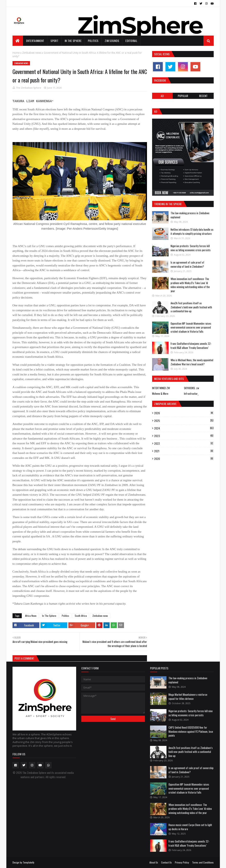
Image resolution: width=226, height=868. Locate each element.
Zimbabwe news (32, 53)
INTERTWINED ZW (161, 388)
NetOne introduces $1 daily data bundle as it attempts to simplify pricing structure (192, 231)
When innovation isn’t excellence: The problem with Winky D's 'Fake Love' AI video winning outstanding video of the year (190, 285)
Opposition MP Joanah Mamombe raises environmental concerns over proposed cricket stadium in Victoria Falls (191, 327)
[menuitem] (18, 41)
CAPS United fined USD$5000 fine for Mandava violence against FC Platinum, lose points (191, 731)
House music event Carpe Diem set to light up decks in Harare (190, 827)
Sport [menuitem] (54, 41)
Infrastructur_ (191, 393)
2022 (184, 443)
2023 (184, 436)
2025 (184, 421)
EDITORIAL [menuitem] (131, 41)
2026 (184, 413)
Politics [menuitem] (93, 41)
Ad (162, 96)
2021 (184, 451)
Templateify (29, 862)
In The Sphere (49, 616)
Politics (65, 616)
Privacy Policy (182, 862)
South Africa (81, 616)
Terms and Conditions (203, 862)
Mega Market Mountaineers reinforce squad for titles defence (188, 697)
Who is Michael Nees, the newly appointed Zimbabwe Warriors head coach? (192, 362)
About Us (154, 862)
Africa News (31, 616)
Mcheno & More (160, 393)
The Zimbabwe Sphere (29, 88)
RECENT (203, 96)
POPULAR (183, 96)
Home (16, 53)
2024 (184, 428)
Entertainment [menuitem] (35, 41)
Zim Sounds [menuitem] (112, 41)
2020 (184, 459)
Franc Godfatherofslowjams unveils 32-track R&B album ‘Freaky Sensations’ (191, 346)
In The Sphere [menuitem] (73, 41)
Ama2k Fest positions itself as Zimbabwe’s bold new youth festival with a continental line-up (191, 307)
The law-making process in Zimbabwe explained (190, 215)
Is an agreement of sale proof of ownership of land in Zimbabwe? (187, 264)
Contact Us (166, 862)
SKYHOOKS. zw (192, 388)
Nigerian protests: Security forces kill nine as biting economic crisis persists (191, 248)
